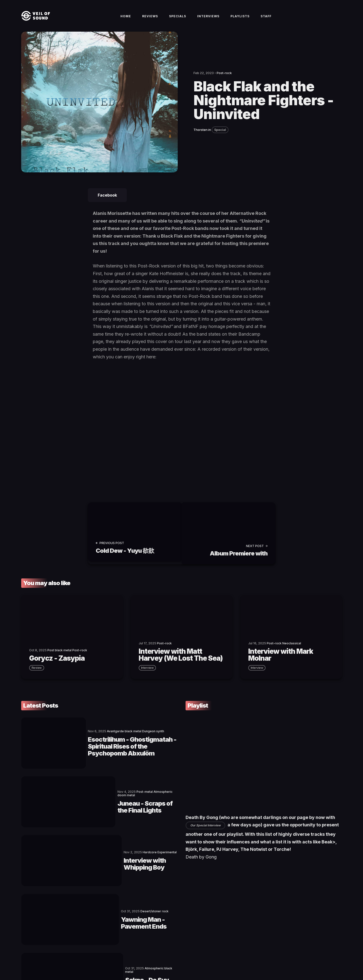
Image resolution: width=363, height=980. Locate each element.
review (37, 673)
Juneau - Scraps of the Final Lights (114, 783)
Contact (62, 959)
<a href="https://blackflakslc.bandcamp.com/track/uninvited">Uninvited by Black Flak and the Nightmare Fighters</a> (136, 430)
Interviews (208, 20)
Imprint (106, 959)
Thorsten (201, 138)
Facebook (107, 203)
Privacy (120, 959)
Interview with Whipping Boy (116, 823)
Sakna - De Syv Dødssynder (114, 904)
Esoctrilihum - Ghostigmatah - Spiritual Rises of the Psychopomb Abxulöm (118, 742)
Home (126, 20)
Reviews (150, 20)
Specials (178, 20)
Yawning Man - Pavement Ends (119, 864)
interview (147, 673)
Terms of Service (84, 959)
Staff (266, 20)
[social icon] (313, 959)
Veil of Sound (44, 959)
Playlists (240, 20)
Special (220, 138)
